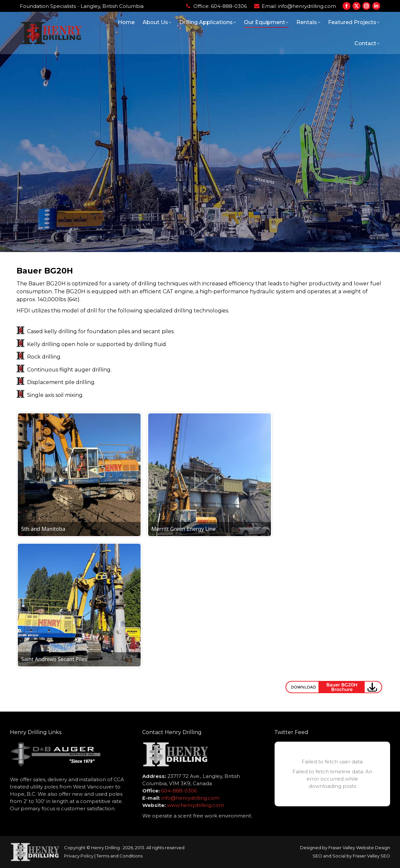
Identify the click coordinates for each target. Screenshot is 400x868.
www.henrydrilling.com (196, 805)
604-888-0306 (229, 6)
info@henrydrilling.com (307, 6)
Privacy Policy (79, 856)
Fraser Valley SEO (371, 856)
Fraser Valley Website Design (359, 848)
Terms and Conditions (119, 856)
